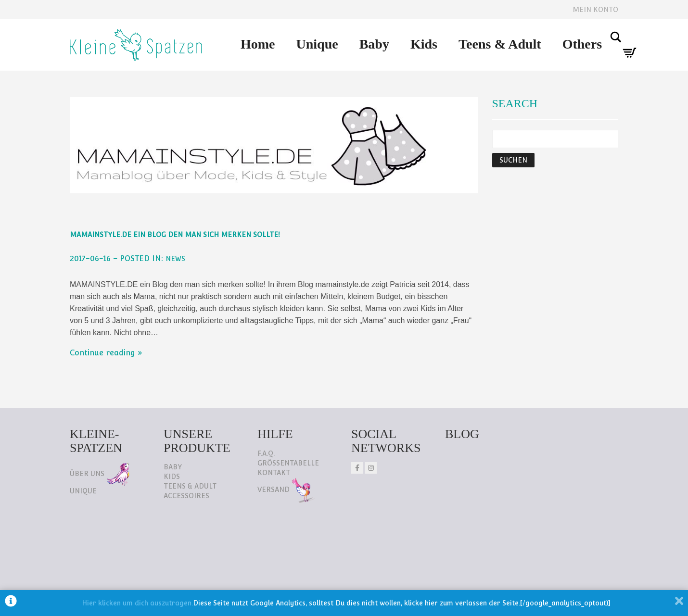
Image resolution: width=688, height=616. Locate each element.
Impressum (166, 563)
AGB (213, 563)
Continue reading (102, 353)
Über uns (100, 474)
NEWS (175, 259)
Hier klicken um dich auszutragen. (137, 603)
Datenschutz (99, 563)
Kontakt (274, 473)
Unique (317, 44)
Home (258, 44)
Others (582, 44)
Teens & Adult (500, 44)
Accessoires (186, 496)
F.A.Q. (266, 453)
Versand (286, 490)
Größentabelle (288, 463)
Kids (424, 44)
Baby (374, 44)
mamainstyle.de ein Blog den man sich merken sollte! (175, 235)
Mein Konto (595, 10)
